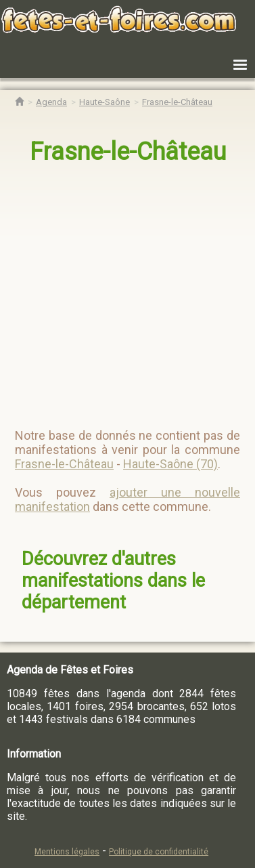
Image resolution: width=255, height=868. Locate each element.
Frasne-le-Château (128, 152)
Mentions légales (67, 852)
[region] (128, 291)
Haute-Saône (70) (170, 464)
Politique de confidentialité (159, 852)
